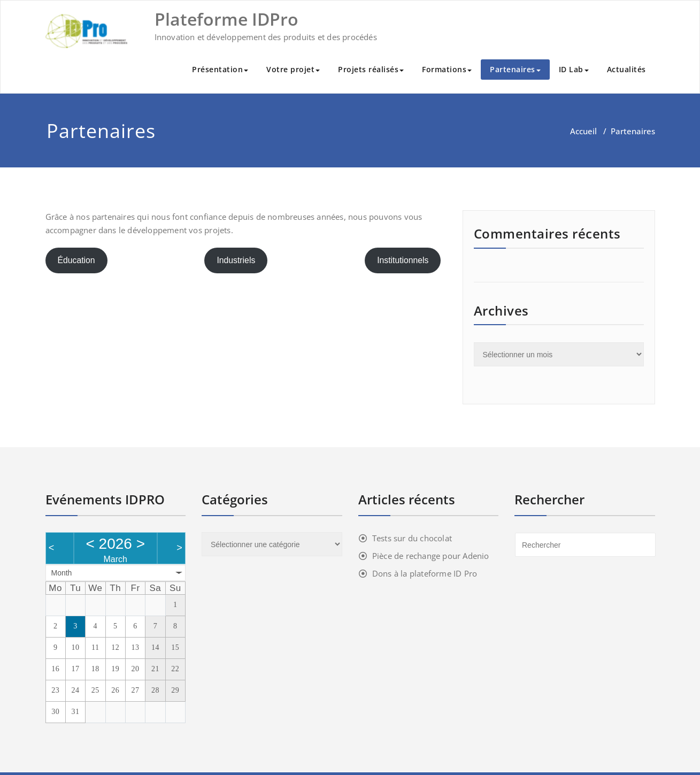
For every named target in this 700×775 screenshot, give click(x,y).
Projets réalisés (371, 69)
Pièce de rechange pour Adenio (431, 556)
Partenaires (515, 69)
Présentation (220, 69)
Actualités (626, 69)
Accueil (583, 131)
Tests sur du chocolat (412, 538)
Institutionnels (403, 260)
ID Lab (574, 69)
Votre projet (293, 69)
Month (62, 573)
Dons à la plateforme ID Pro (425, 573)
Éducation (76, 260)
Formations (447, 69)
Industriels (236, 260)
